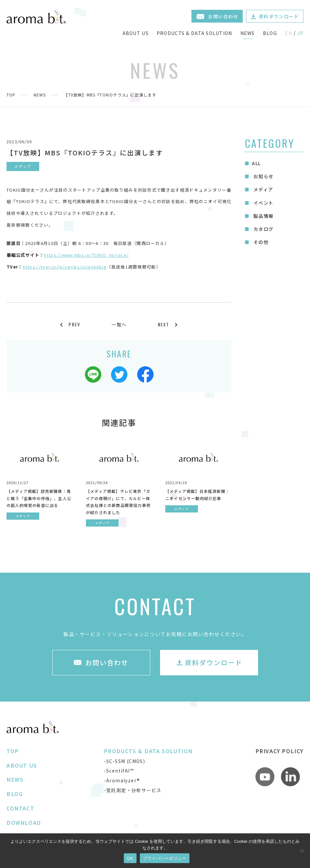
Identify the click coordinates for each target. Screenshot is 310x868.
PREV (74, 324)
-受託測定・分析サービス (133, 790)
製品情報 (263, 216)
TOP (11, 95)
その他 (260, 242)
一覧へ (119, 324)
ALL (256, 163)
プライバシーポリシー (165, 858)
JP (300, 33)
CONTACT (20, 808)
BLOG (270, 33)
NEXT (164, 324)
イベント (263, 203)
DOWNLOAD (24, 823)
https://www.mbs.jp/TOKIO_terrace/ (86, 255)
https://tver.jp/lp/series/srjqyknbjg (65, 267)
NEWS (248, 33)
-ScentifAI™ (119, 771)
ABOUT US (136, 33)
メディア (262, 189)
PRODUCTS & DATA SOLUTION (195, 33)
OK (130, 858)
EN (289, 33)
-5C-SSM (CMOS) (125, 761)
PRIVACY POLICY (279, 751)
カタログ (263, 229)
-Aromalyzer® (122, 780)
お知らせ (263, 176)
